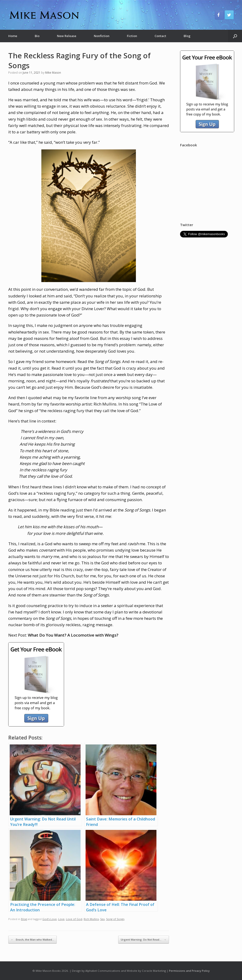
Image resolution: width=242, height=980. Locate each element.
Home (13, 36)
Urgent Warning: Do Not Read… (144, 940)
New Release (67, 36)
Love (61, 919)
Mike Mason (53, 73)
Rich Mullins (91, 919)
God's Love (50, 919)
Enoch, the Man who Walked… (32, 940)
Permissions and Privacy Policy (189, 971)
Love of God (74, 919)
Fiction (132, 36)
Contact (160, 36)
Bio (37, 36)
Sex (102, 919)
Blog (187, 36)
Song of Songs (115, 919)
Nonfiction (102, 36)
